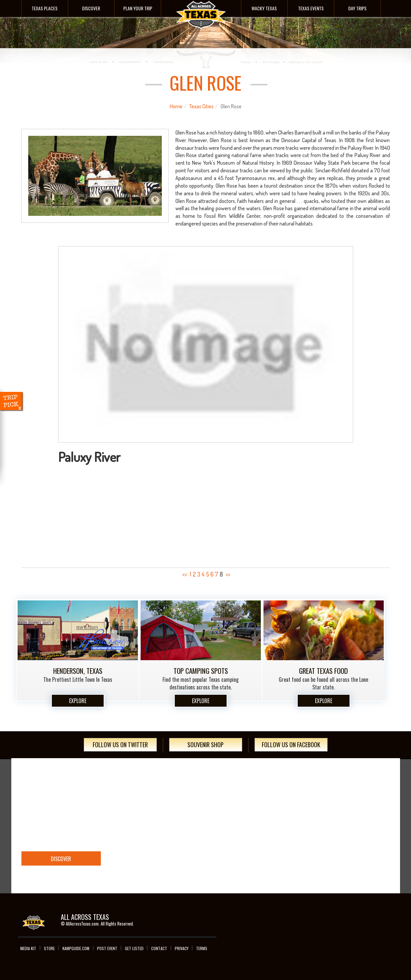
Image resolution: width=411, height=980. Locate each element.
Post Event (107, 948)
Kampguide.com (76, 948)
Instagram (367, 915)
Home (176, 106)
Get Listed (134, 948)
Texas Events (311, 8)
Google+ (380, 915)
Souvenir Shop (206, 745)
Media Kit (28, 948)
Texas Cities (202, 106)
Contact (159, 948)
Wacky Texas (264, 8)
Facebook (340, 915)
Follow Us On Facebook (291, 745)
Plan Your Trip (138, 8)
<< (185, 574)
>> (228, 574)
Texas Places (45, 8)
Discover (91, 8)
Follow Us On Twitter (120, 745)
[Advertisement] (206, 514)
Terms (202, 948)
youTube (393, 915)
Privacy (182, 948)
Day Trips (357, 8)
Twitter (354, 915)
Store (49, 948)
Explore (78, 701)
